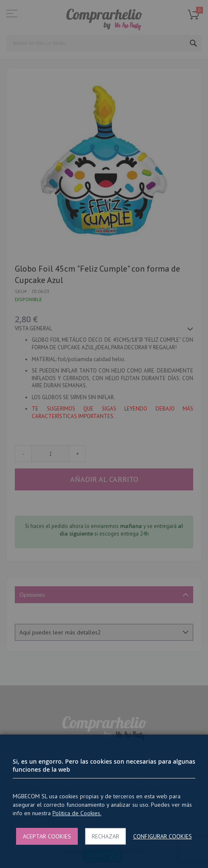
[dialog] (104, 434)
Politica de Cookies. (77, 813)
